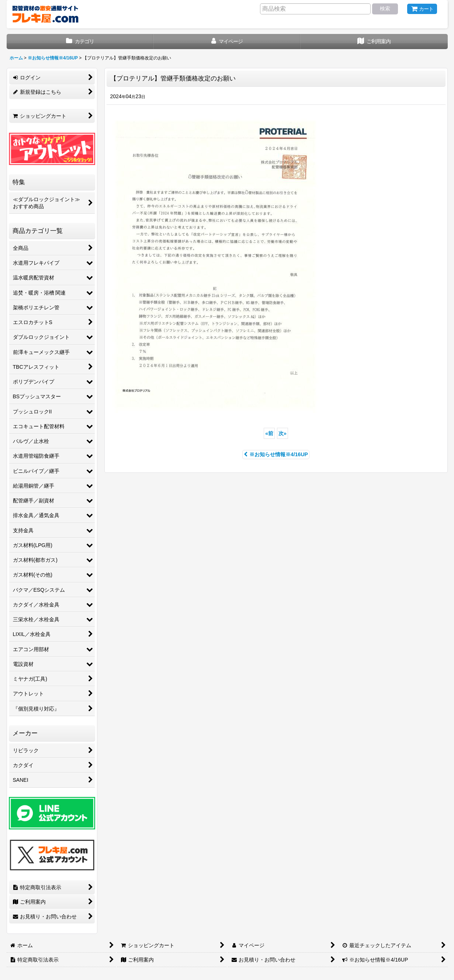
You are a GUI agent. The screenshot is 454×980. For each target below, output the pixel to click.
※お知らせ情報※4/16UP (276, 454)
